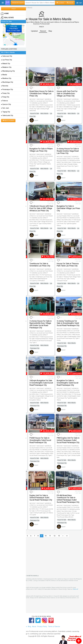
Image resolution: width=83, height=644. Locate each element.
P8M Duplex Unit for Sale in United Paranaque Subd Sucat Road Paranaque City (68, 440)
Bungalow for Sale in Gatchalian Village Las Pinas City (68, 208)
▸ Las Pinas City (7, 60)
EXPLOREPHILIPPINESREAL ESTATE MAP (14, 29)
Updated (34, 31)
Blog (29, 627)
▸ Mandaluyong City (8, 71)
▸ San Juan (5, 108)
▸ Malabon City (6, 67)
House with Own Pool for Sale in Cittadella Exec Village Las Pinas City (67, 94)
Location (60, 3)
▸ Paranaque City (7, 89)
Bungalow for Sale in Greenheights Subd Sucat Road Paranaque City (68, 383)
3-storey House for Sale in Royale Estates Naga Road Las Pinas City (68, 151)
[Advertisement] (41, 50)
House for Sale (35, 114)
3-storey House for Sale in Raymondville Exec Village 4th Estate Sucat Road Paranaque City (41, 324)
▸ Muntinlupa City (7, 82)
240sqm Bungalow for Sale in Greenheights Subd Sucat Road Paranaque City (41, 383)
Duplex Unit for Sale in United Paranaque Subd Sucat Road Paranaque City (41, 498)
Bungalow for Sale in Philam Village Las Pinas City (41, 150)
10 (46, 536)
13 (59, 536)
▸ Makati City (6, 64)
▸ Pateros (5, 101)
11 (50, 536)
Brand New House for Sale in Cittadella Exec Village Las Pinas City (41, 94)
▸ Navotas (5, 86)
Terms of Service (54, 627)
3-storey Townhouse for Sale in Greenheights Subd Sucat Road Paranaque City (68, 323)
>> (67, 536)
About (34, 627)
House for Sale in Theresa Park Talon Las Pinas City (68, 265)
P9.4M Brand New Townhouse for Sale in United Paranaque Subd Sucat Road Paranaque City (68, 499)
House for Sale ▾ (18, 3)
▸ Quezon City (6, 104)
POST (14, 9)
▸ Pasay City (5, 93)
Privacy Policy (42, 627)
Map (50, 31)
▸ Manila (4, 75)
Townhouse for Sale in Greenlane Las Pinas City (40, 265)
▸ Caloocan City (7, 56)
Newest (43, 31)
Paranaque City (35, 348)
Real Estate (7, 18)
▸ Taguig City (6, 112)
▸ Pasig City (5, 97)
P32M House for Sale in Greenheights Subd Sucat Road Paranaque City (40, 440)
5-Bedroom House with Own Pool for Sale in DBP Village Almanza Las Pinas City (41, 208)
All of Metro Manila (8, 52)
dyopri (36, 120)
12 (54, 536)
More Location (8, 121)
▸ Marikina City (6, 78)
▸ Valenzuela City (7, 115)
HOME (5, 14)
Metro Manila (44, 114)
